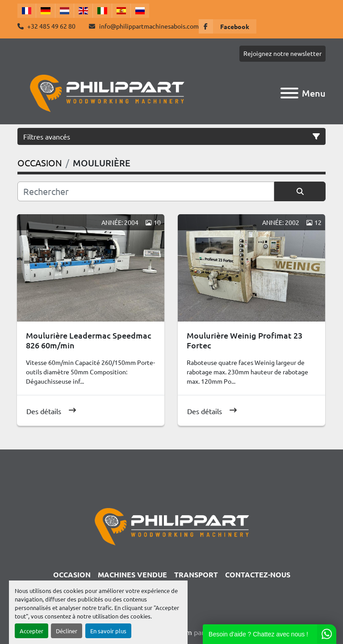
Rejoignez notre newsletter (282, 53)
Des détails (44, 411)
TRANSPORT (196, 574)
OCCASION (72, 574)
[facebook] (228, 26)
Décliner (67, 631)
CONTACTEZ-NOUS (258, 574)
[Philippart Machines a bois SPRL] (171, 525)
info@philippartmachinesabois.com (148, 26)
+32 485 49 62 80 (51, 26)
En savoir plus (108, 631)
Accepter (31, 631)
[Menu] (289, 93)
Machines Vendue (132, 574)
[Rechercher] (146, 191)
